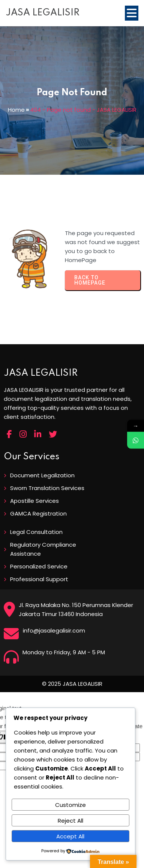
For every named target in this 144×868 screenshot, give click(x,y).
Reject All (70, 821)
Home (16, 110)
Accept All (70, 836)
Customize (70, 805)
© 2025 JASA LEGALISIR (72, 684)
